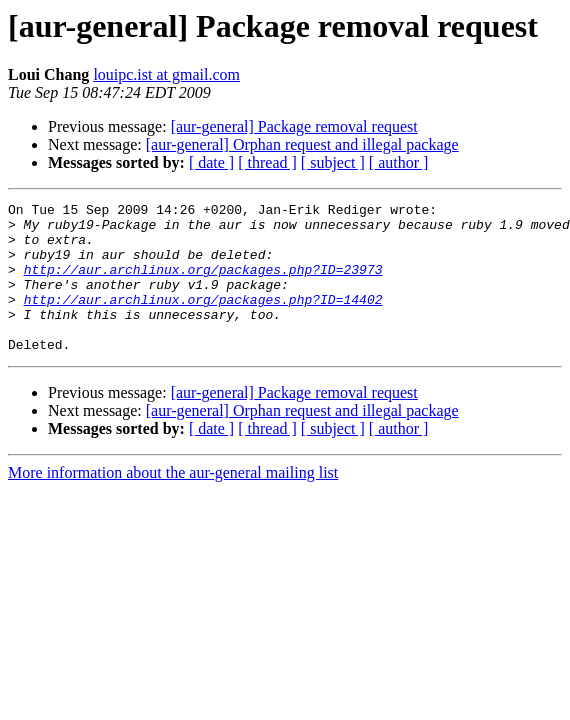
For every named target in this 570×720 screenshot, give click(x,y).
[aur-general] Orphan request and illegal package (302, 144)
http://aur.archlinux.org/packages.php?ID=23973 (203, 284)
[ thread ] (267, 162)
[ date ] (211, 162)
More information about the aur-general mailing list (173, 502)
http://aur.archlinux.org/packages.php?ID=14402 (203, 320)
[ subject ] (333, 162)
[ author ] (399, 162)
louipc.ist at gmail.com (166, 74)
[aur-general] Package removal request (294, 126)
